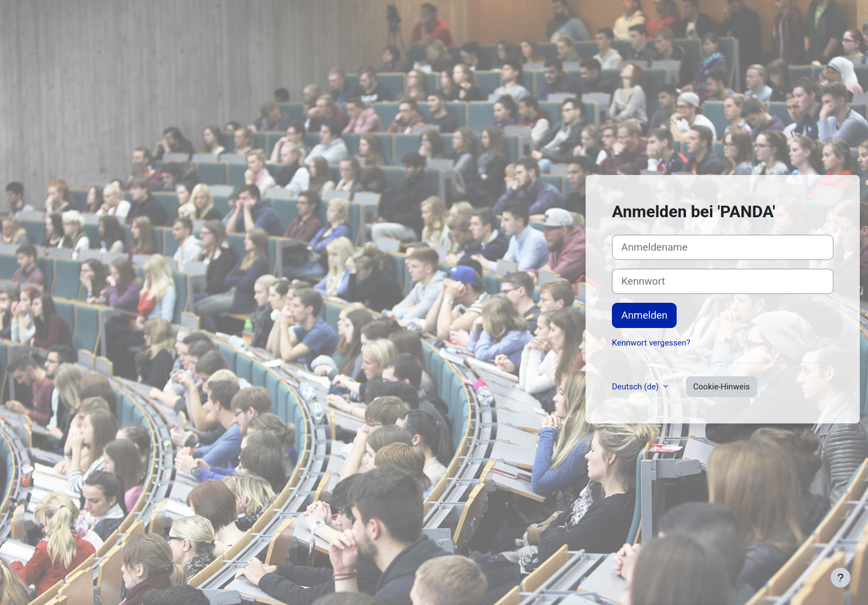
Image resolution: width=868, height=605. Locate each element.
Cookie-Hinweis (721, 387)
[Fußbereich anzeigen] (841, 578)
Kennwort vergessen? (651, 343)
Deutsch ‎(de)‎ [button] (636, 387)
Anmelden (644, 315)
